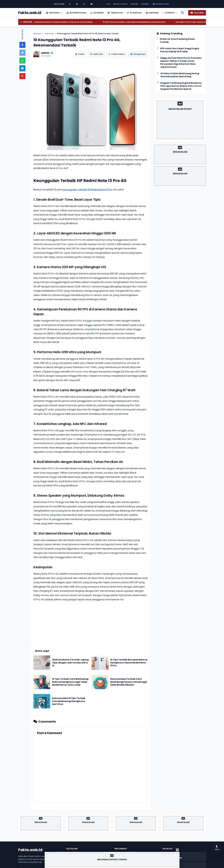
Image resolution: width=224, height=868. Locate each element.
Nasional (54, 13)
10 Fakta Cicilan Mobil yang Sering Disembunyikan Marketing (141, 22)
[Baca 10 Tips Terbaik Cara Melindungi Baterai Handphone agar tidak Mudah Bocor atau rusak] (71, 682)
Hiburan (152, 13)
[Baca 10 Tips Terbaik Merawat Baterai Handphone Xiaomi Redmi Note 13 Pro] (129, 663)
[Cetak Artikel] (80, 54)
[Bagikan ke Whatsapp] (22, 61)
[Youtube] (91, 4)
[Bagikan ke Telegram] (22, 68)
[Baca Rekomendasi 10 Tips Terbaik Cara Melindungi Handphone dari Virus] (71, 701)
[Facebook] (70, 4)
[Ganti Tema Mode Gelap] (216, 847)
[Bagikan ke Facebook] (22, 45)
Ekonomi (97, 13)
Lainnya (170, 13)
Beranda (37, 34)
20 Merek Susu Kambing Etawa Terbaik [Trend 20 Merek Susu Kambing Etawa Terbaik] (177, 40)
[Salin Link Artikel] (96, 54)
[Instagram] (84, 4)
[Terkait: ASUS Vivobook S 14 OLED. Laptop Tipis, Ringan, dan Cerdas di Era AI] (42, 663)
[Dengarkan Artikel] (138, 54)
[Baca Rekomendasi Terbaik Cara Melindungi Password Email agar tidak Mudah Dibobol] (129, 682)
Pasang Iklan (161, 4)
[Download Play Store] (184, 857)
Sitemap (145, 4)
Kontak (135, 4)
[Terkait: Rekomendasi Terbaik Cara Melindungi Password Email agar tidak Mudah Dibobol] (100, 682)
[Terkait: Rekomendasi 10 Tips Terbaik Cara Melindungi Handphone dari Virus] (42, 701)
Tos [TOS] (108, 4)
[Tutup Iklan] (177, 850)
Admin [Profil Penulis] (45, 53)
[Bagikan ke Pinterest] (22, 76)
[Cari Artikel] (182, 13)
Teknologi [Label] (49, 34)
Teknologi (115, 13)
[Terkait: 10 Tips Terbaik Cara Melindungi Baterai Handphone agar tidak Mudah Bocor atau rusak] (42, 682)
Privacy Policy (121, 4)
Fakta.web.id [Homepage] (30, 850)
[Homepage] (30, 13)
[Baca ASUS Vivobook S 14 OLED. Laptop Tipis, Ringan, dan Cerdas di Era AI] (71, 663)
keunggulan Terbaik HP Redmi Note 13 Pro (88, 190)
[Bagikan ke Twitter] (22, 53)
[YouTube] (197, 13)
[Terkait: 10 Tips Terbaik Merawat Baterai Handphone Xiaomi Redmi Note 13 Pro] (100, 663)
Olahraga (134, 13)
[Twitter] (77, 4)
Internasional (77, 13)
